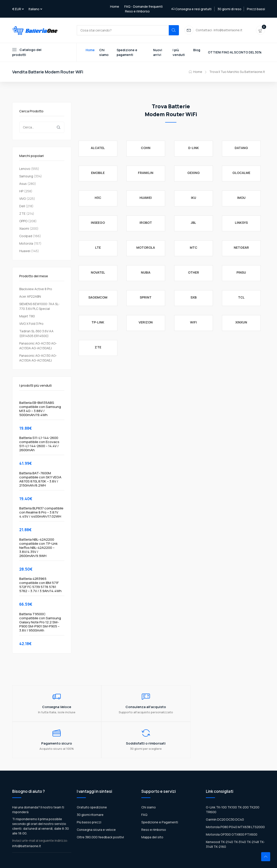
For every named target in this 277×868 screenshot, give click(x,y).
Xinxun (241, 322)
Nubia (146, 273)
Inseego (98, 223)
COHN (146, 148)
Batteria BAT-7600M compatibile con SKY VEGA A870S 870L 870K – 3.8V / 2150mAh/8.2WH (40, 480)
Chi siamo (149, 775)
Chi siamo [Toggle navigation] (104, 53)
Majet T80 (27, 316)
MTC (194, 248)
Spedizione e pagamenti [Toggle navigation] (127, 53)
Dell (22, 206)
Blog (197, 50)
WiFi (193, 322)
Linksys (241, 223)
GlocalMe (241, 173)
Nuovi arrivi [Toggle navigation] (158, 53)
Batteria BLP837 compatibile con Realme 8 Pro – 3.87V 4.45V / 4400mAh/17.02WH (41, 513)
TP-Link (98, 322)
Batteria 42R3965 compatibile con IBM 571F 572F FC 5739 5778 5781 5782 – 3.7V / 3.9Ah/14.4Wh (40, 585)
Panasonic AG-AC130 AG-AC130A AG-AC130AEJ (38, 346)
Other (194, 273)
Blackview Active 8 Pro (36, 289)
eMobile (98, 173)
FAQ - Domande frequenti (143, 6)
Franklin (146, 173)
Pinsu (241, 273)
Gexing (194, 173)
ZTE (22, 214)
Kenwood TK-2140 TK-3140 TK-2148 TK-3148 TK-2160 (235, 813)
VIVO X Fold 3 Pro (31, 324)
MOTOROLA (146, 248)
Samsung (26, 176)
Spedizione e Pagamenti (160, 790)
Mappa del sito (152, 805)
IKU (194, 198)
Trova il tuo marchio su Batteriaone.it (237, 72)
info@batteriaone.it (27, 814)
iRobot (146, 223)
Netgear (241, 248)
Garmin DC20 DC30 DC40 (225, 788)
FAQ (144, 783)
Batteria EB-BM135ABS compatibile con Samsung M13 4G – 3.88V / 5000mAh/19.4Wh (40, 409)
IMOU (241, 198)
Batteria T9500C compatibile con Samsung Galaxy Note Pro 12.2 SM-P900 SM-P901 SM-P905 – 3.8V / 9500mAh (40, 622)
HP (21, 191)
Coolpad (26, 236)
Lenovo (25, 169)
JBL (193, 223)
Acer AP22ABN (30, 297)
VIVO (23, 199)
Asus (23, 184)
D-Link (194, 148)
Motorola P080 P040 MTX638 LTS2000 (235, 795)
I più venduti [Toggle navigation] (179, 53)
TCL (241, 298)
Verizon (146, 322)
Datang (241, 148)
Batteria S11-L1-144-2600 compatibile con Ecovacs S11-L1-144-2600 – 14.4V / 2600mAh (39, 444)
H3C (98, 198)
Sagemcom (98, 298)
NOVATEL (98, 273)
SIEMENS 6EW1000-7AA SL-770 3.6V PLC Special (39, 306)
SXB (194, 298)
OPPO (23, 221)
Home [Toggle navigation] (90, 50)
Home (115, 6)
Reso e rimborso (137, 11)
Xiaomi (24, 229)
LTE (98, 248)
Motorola (26, 244)
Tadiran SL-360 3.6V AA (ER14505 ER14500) (36, 334)
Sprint (146, 298)
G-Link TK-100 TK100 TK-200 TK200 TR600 (233, 778)
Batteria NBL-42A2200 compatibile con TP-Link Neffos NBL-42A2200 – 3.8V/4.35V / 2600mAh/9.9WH (38, 548)
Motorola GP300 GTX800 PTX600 (232, 803)
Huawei (25, 251)
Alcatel (98, 148)
